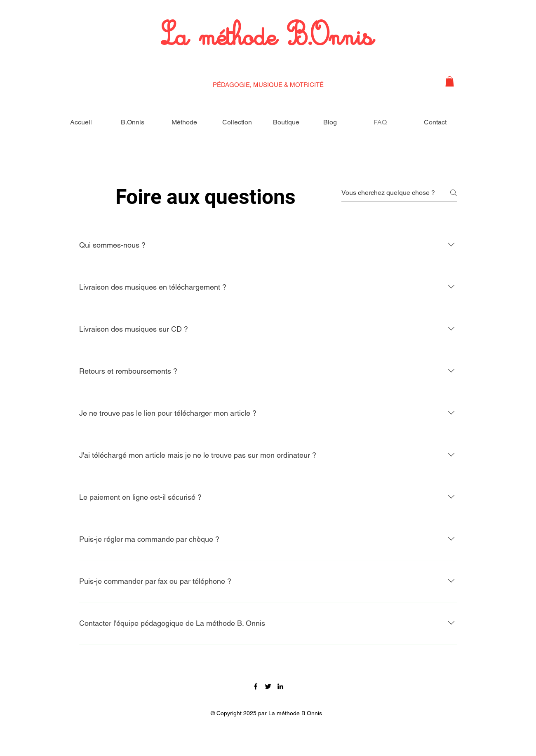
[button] (450, 81)
